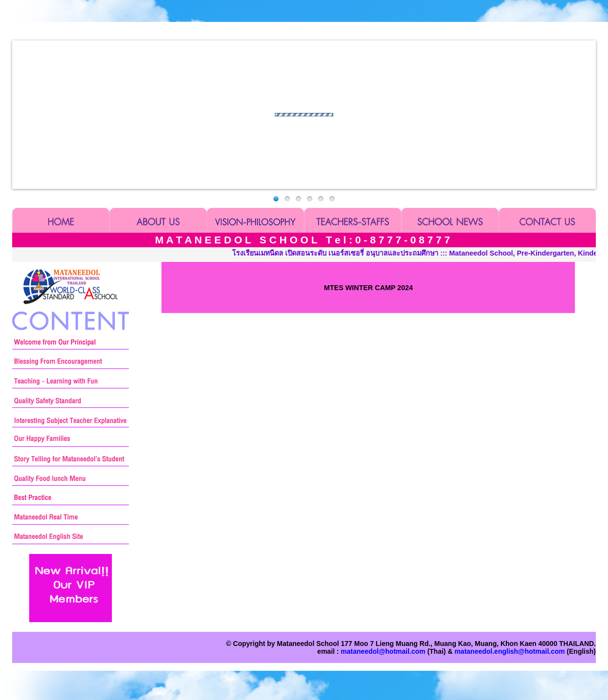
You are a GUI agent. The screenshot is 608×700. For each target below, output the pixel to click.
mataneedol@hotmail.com (383, 651)
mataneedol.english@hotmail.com (510, 651)
